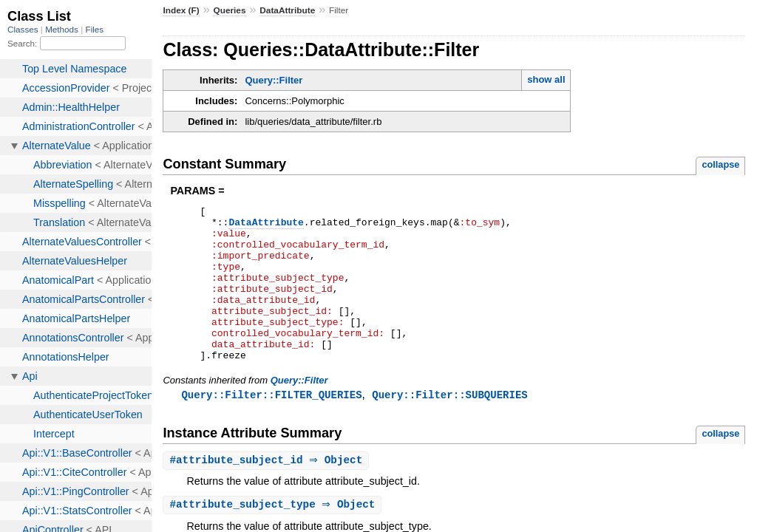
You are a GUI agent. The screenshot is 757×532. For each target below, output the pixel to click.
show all (546, 79)
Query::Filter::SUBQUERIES (449, 426)
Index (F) (181, 10)
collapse (720, 164)
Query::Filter (274, 80)
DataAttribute (287, 10)
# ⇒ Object (268, 492)
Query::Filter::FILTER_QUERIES (271, 426)
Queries (229, 10)
